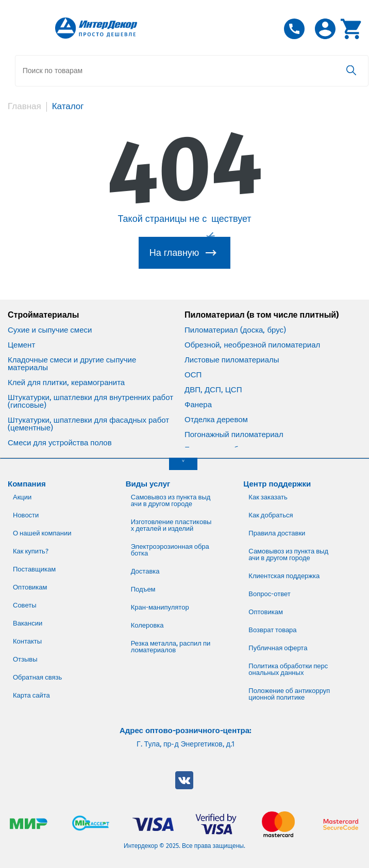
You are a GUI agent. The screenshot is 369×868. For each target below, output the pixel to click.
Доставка (145, 571)
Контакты (27, 641)
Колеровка (147, 625)
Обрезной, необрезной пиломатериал (252, 345)
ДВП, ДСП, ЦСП (213, 389)
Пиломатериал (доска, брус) (235, 330)
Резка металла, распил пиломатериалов (171, 646)
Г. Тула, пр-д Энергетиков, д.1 (186, 744)
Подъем (143, 589)
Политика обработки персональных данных (288, 669)
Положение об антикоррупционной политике (289, 693)
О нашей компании (42, 533)
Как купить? (31, 551)
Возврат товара (272, 629)
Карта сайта (31, 695)
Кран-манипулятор (160, 607)
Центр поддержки (277, 483)
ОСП (193, 375)
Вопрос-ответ (269, 593)
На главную (174, 252)
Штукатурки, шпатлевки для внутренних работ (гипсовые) (90, 401)
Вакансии (28, 623)
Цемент (21, 345)
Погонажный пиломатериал (234, 434)
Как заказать (268, 497)
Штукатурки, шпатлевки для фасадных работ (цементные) (88, 424)
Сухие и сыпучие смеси (50, 330)
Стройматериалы (43, 315)
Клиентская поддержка (284, 575)
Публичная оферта (278, 647)
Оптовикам (30, 587)
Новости (26, 515)
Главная (24, 106)
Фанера (198, 404)
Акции (22, 497)
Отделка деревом (216, 419)
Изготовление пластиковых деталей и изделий (171, 525)
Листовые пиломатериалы (232, 360)
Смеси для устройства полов (60, 442)
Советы (24, 605)
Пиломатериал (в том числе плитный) (262, 315)
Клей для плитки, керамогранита (66, 382)
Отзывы (25, 659)
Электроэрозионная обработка (170, 549)
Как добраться (271, 515)
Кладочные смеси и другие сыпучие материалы (72, 363)
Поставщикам (34, 569)
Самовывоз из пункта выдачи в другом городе (171, 500)
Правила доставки (277, 533)
